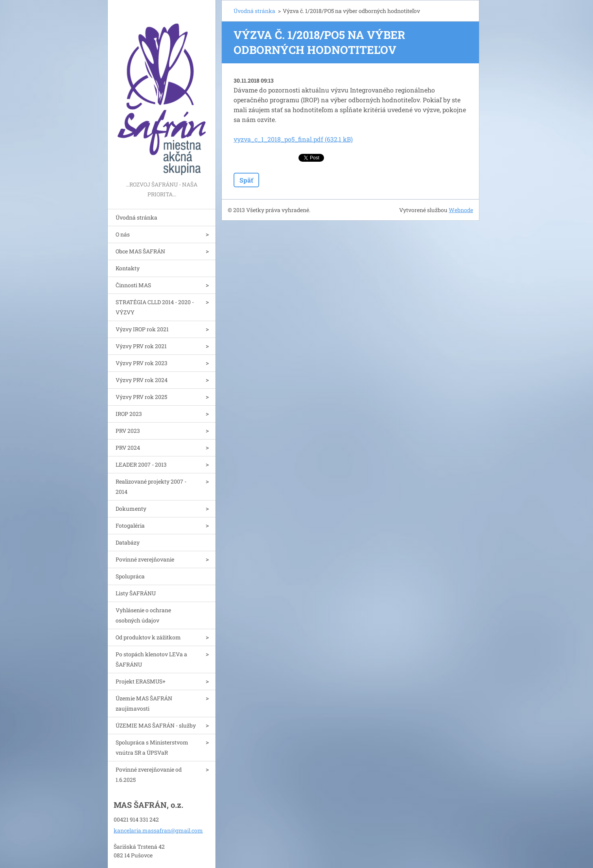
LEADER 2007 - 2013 (141, 464)
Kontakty (128, 268)
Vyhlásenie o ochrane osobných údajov (143, 615)
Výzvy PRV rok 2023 (142, 363)
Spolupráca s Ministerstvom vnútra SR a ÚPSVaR (152, 747)
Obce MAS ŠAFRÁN (140, 251)
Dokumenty (131, 509)
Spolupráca (130, 576)
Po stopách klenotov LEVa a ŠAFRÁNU (151, 659)
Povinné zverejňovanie (145, 559)
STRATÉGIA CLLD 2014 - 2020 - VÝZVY (155, 307)
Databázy (128, 542)
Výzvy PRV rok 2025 (141, 397)
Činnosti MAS (133, 285)
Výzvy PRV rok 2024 (142, 380)
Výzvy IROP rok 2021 (142, 329)
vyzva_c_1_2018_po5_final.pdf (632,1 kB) (293, 139)
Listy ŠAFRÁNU (136, 593)
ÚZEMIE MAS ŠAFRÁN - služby (156, 725)
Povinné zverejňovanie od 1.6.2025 (149, 775)
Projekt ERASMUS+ (141, 681)
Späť (246, 180)
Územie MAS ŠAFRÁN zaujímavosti (144, 703)
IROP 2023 (129, 414)
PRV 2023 (128, 431)
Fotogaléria (130, 525)
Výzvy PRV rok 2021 (141, 346)
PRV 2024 (128, 448)
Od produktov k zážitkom (148, 637)
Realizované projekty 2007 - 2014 (151, 487)
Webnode (461, 210)
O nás (123, 234)
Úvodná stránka (136, 217)
